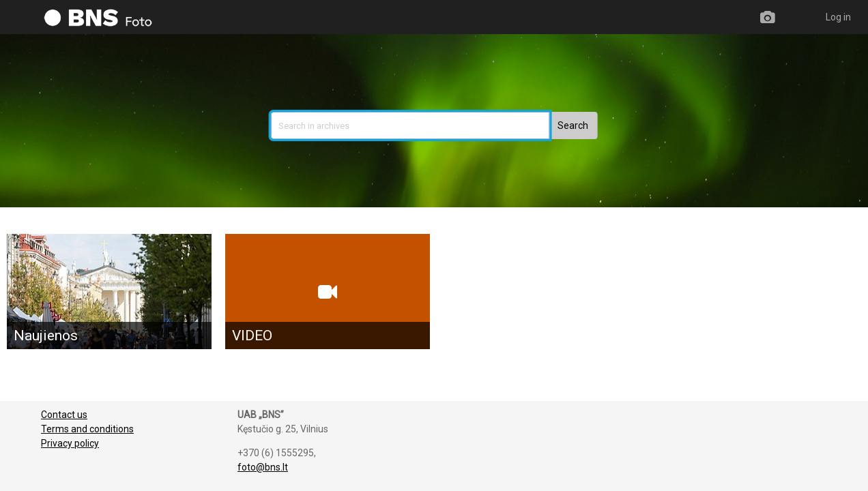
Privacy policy (70, 443)
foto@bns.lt (263, 467)
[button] (573, 125)
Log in (838, 17)
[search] (410, 125)
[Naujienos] (109, 292)
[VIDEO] (328, 292)
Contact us (64, 415)
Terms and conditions (87, 429)
